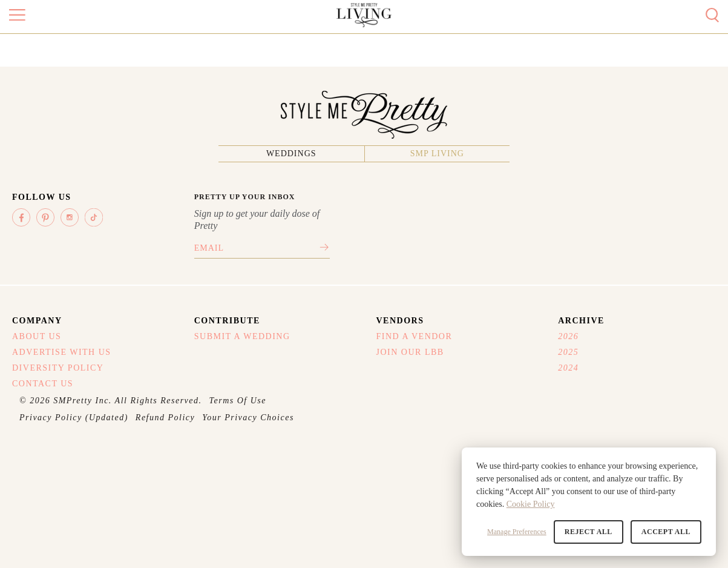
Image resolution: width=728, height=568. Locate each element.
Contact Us (43, 384)
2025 (568, 352)
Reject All (589, 532)
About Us (37, 336)
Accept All (666, 532)
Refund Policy (165, 418)
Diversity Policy (58, 368)
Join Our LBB (410, 352)
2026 (568, 336)
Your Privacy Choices (248, 418)
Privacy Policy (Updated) (74, 418)
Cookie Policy (531, 504)
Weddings (291, 154)
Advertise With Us (62, 352)
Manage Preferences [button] (517, 532)
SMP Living (437, 154)
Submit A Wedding (242, 336)
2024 (568, 368)
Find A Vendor (415, 336)
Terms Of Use (238, 401)
